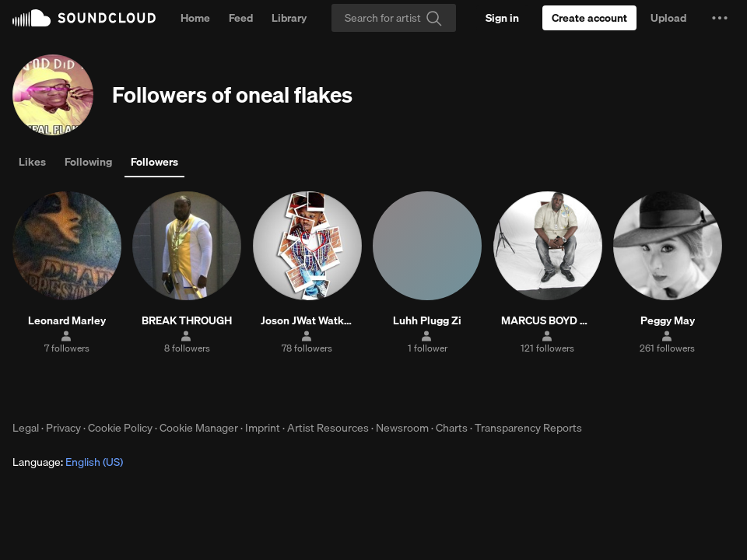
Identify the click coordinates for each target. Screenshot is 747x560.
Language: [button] (68, 462)
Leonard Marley (67, 320)
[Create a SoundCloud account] (589, 18)
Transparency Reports (528, 428)
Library (289, 18)
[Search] (394, 18)
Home (195, 18)
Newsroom (402, 428)
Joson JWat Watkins (307, 320)
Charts (452, 428)
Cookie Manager (199, 428)
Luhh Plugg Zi (427, 320)
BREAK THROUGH (187, 320)
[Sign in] (502, 18)
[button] (720, 18)
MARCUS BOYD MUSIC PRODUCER (547, 320)
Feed (241, 18)
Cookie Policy (120, 428)
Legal (26, 428)
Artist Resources (328, 428)
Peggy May (668, 320)
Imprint (263, 428)
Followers (154, 162)
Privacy (63, 428)
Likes (32, 162)
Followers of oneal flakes (232, 94)
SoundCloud (84, 18)
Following (88, 162)
